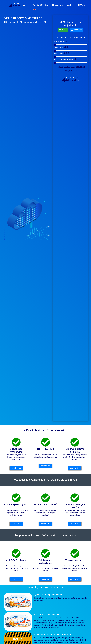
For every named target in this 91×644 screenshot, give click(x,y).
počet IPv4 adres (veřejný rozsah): (64, 59)
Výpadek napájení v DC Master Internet (52, 634)
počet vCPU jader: (59, 41)
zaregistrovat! (69, 480)
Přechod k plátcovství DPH (46, 614)
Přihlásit (63, 30)
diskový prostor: (59, 53)
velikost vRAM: (58, 47)
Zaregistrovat (76, 30)
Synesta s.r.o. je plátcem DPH (48, 595)
